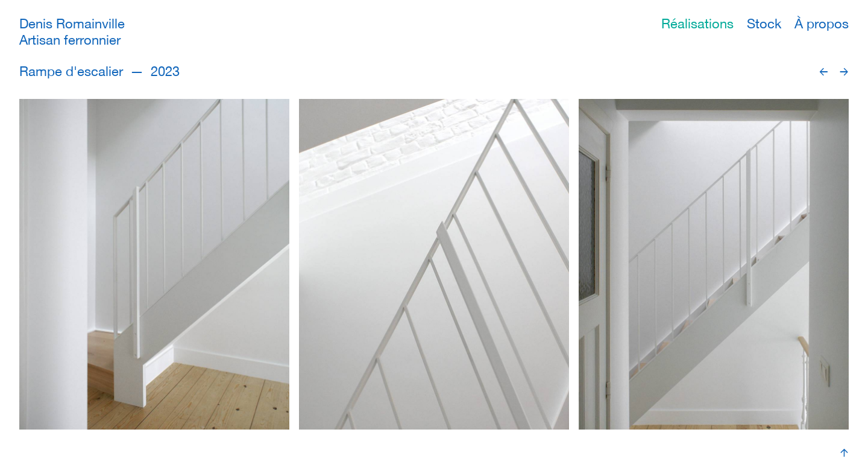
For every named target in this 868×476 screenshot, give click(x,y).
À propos (822, 24)
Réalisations (697, 24)
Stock (764, 24)
